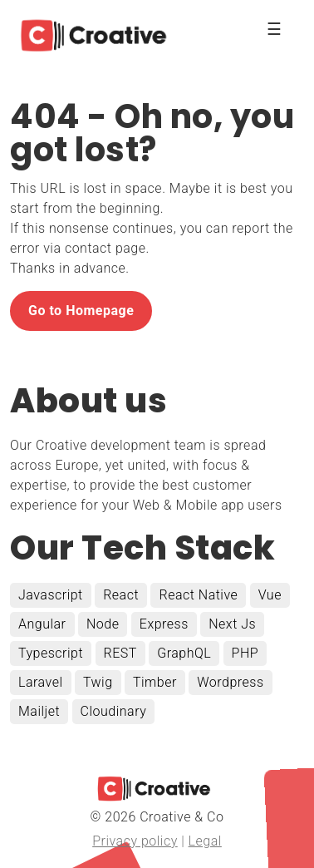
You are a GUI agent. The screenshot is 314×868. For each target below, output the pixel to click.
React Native (198, 595)
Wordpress (230, 682)
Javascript (51, 595)
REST (120, 653)
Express (164, 624)
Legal (205, 841)
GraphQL (184, 653)
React (121, 595)
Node (103, 624)
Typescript (51, 653)
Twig (98, 682)
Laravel (41, 682)
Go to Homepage (81, 311)
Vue (270, 595)
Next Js (232, 624)
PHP (245, 653)
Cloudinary (114, 711)
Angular (42, 624)
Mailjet (39, 711)
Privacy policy (135, 841)
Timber (155, 682)
